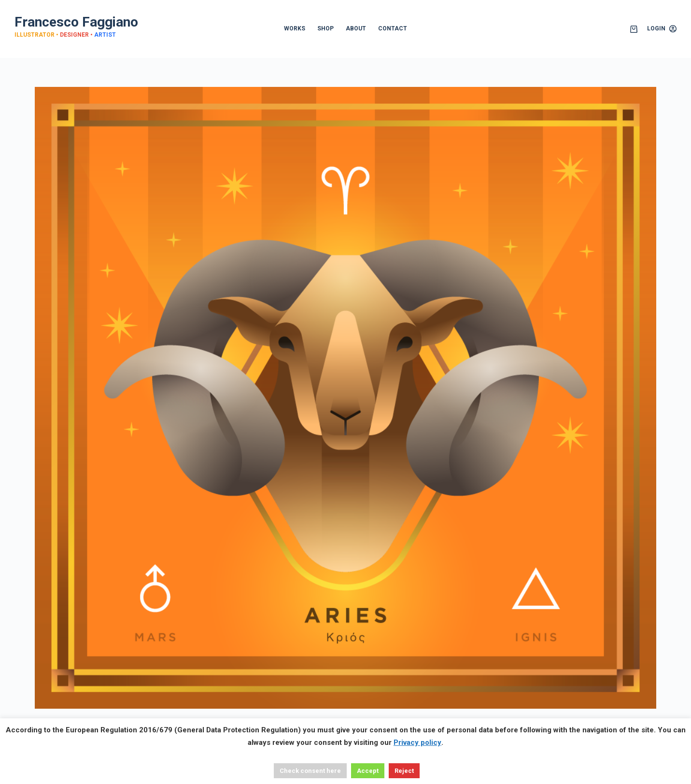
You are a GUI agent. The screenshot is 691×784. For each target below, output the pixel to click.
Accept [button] (368, 771)
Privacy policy (417, 742)
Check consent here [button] (310, 771)
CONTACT (393, 28)
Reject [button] (404, 771)
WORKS (295, 28)
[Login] (662, 29)
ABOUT (356, 28)
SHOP (325, 28)
